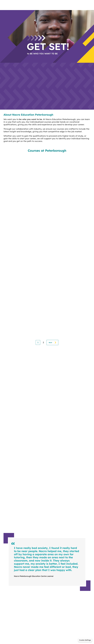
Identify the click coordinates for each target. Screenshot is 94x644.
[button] (85, 640)
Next (50, 342)
